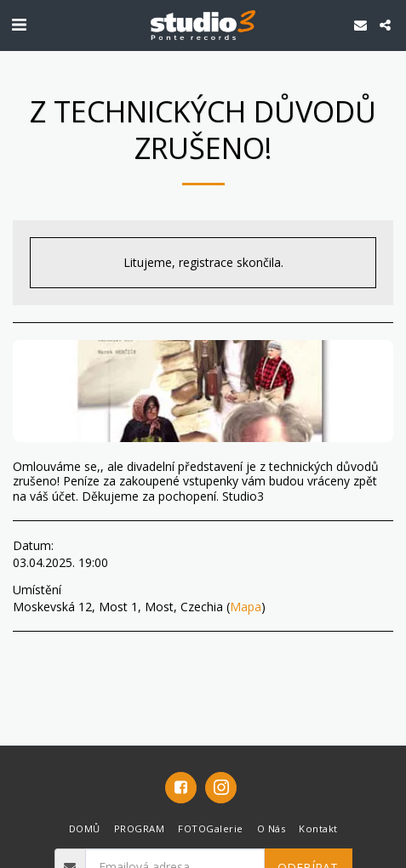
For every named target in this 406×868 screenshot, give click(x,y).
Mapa (246, 607)
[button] (19, 24)
